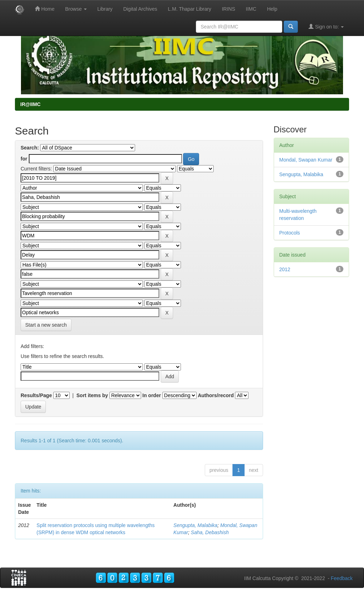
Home (45, 9)
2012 (285, 269)
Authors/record (216, 395)
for (24, 159)
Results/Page (36, 395)
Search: (30, 148)
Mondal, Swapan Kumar (306, 160)
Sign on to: (326, 27)
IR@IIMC (30, 104)
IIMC (251, 9)
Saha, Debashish (210, 532)
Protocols (290, 233)
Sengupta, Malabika (196, 525)
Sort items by (92, 395)
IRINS (228, 9)
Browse (76, 9)
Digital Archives (140, 9)
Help (272, 9)
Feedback (342, 578)
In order (152, 395)
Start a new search (46, 325)
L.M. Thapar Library (189, 9)
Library (105, 9)
